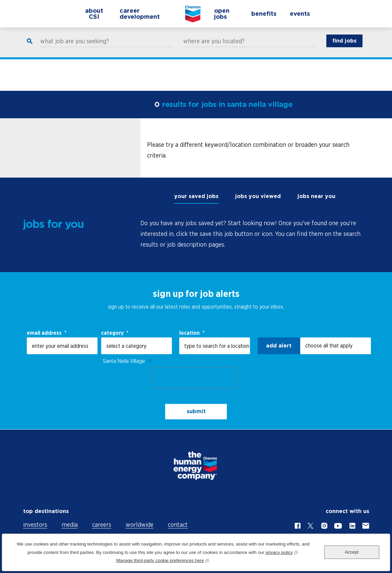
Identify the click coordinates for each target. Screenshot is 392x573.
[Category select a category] (137, 346)
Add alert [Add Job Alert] (279, 346)
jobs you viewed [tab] (258, 196)
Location (192, 333)
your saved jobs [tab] (196, 196)
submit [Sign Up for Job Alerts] (196, 412)
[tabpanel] (255, 234)
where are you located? (214, 48)
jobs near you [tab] (316, 196)
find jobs (344, 47)
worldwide (140, 525)
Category (115, 333)
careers (102, 525)
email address (47, 333)
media (70, 525)
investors (35, 525)
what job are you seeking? (75, 48)
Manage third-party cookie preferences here (162, 560)
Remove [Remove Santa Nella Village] (150, 361)
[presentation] (194, 378)
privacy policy (282, 552)
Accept (352, 552)
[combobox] (215, 346)
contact (178, 525)
